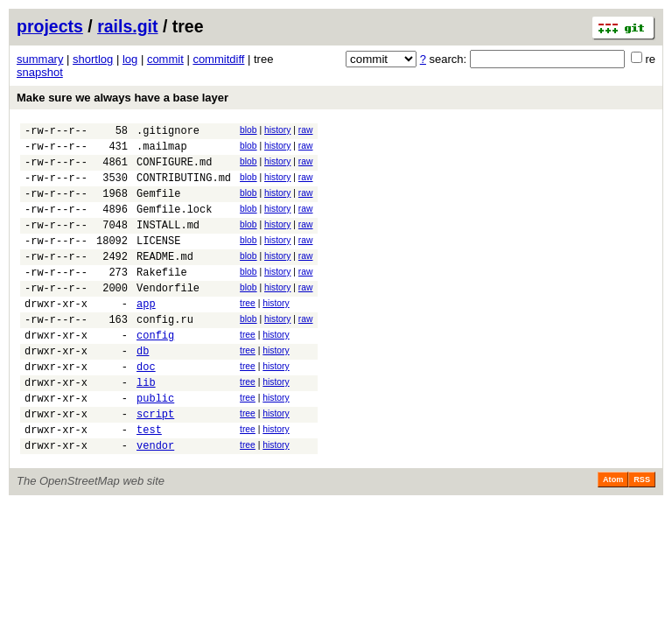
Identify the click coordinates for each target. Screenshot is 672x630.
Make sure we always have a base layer (122, 98)
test (149, 482)
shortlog (93, 59)
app (146, 335)
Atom (613, 535)
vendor (155, 500)
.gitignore (168, 133)
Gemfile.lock (174, 224)
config (155, 371)
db (143, 390)
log (130, 59)
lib (146, 427)
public (155, 445)
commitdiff (218, 59)
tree (248, 332)
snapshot (40, 72)
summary (40, 59)
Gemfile (158, 206)
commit (165, 59)
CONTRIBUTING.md (184, 188)
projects (50, 26)
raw (306, 130)
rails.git (127, 26)
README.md (165, 280)
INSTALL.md (168, 243)
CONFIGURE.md (174, 169)
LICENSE (158, 261)
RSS (642, 535)
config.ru (165, 353)
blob (248, 130)
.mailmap (162, 151)
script (155, 463)
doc (146, 408)
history (277, 130)
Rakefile (162, 298)
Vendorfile (168, 316)
